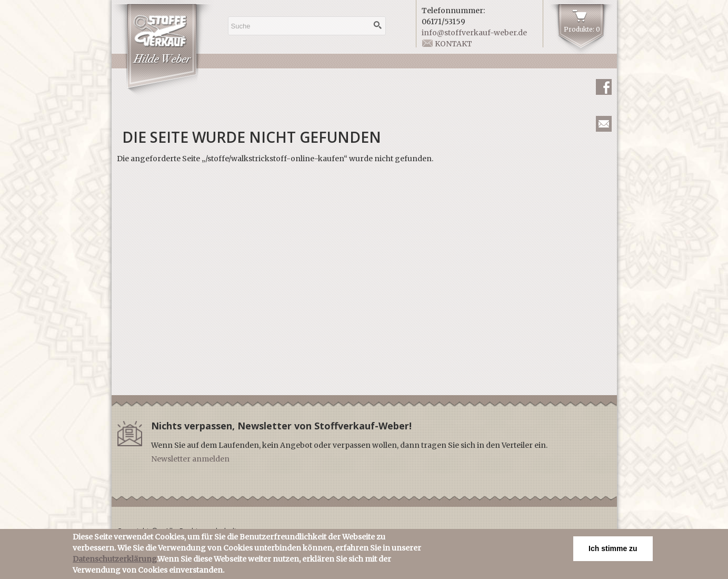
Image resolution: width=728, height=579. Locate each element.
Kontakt (453, 44)
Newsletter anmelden (190, 459)
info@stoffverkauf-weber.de (474, 33)
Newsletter (604, 124)
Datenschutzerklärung (115, 561)
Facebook (604, 87)
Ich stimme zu (613, 551)
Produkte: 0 (582, 29)
